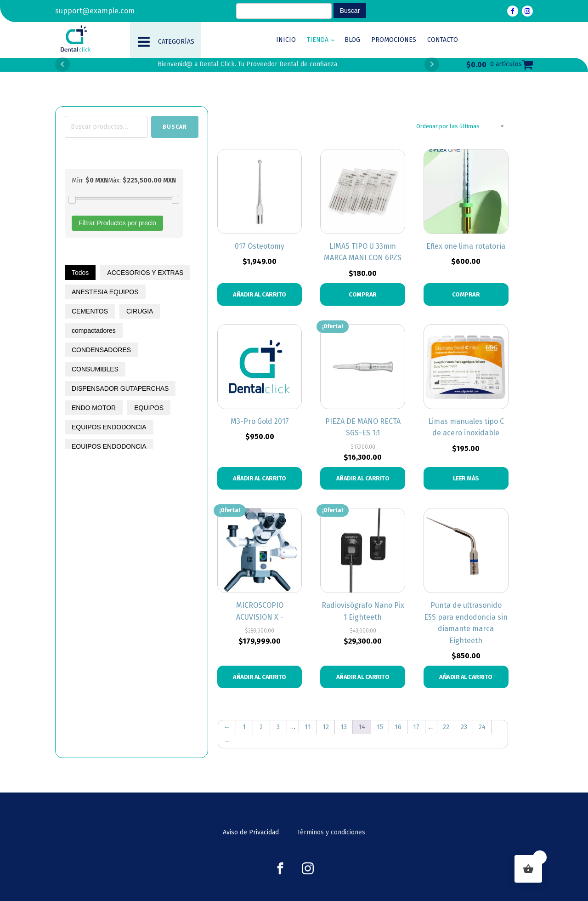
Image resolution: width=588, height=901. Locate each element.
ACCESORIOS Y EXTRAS (145, 273)
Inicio (286, 40)
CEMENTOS (90, 311)
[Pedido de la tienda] (460, 126)
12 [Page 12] (326, 727)
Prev (62, 64)
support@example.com (95, 11)
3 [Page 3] (278, 727)
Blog (352, 40)
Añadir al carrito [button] (260, 294)
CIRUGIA (140, 311)
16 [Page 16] (398, 727)
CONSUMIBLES (95, 369)
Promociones (394, 40)
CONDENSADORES (101, 350)
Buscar (175, 127)
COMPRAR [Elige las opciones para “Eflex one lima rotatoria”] (466, 294)
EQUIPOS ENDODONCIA (109, 427)
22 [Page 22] (446, 727)
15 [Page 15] (380, 727)
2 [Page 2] (261, 727)
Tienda (318, 40)
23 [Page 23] (464, 727)
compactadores (94, 331)
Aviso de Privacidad (251, 832)
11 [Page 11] (308, 727)
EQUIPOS (149, 408)
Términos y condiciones (331, 832)
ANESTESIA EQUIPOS (105, 292)
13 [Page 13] (344, 727)
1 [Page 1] (244, 727)
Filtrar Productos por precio (117, 223)
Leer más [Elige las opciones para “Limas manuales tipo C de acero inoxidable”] (466, 478)
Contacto (443, 40)
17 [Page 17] (416, 727)
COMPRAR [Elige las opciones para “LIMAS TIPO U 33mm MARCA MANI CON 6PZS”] (363, 294)
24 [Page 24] (482, 727)
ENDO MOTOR (94, 408)
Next (432, 64)
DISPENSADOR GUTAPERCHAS (120, 388)
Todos (80, 273)
